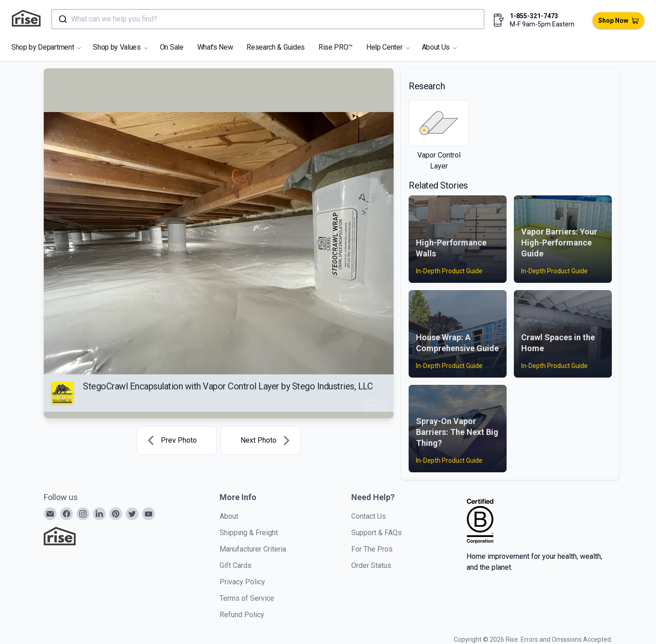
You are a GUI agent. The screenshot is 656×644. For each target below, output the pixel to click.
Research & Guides (276, 47)
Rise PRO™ (336, 47)
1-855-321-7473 (534, 16)
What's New (215, 47)
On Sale (172, 47)
